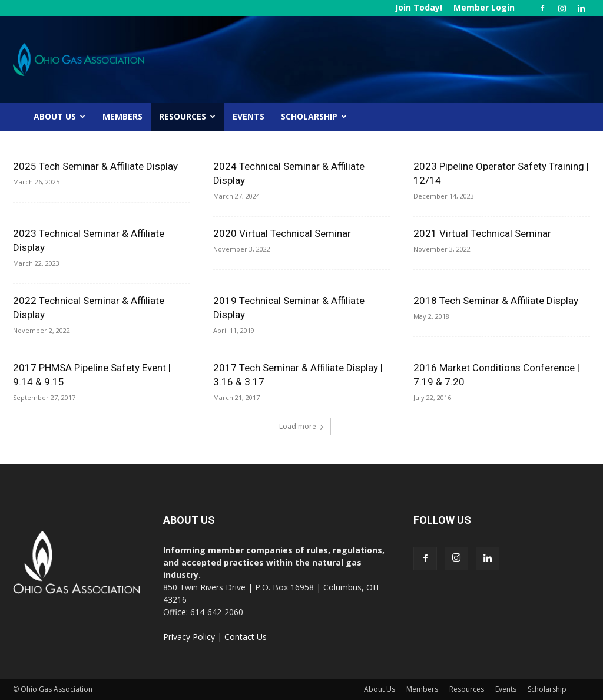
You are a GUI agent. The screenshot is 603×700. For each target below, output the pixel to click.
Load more (302, 426)
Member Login (484, 7)
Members (122, 116)
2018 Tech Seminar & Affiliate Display (496, 301)
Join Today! (419, 7)
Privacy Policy (189, 637)
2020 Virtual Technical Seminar (282, 233)
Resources (187, 116)
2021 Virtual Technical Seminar (482, 233)
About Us (59, 116)
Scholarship (314, 116)
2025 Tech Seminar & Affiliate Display (95, 166)
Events (249, 116)
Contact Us (246, 637)
